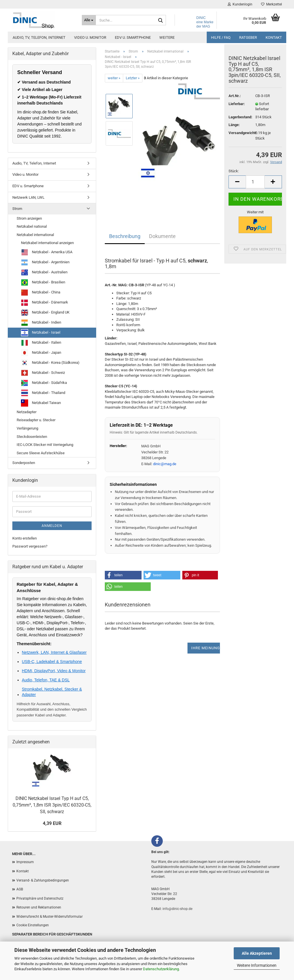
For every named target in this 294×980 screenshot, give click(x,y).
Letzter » (133, 78)
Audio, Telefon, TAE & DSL (46, 680)
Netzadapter (27, 412)
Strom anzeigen (29, 218)
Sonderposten (24, 463)
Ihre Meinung (206, 648)
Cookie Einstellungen (33, 925)
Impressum (25, 862)
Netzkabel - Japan (41, 353)
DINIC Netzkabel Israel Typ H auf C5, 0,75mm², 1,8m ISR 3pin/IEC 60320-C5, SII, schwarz (52, 805)
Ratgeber (248, 37)
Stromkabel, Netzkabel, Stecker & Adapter (52, 692)
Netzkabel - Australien (44, 272)
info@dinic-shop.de (177, 909)
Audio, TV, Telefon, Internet (39, 37)
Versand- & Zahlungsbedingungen (43, 880)
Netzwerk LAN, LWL (28, 197)
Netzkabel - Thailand (43, 393)
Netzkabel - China (41, 292)
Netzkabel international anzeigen (47, 243)
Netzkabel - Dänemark (45, 302)
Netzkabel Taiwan (41, 403)
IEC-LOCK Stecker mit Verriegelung (45, 445)
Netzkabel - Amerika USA (47, 252)
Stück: (234, 174)
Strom (17, 209)
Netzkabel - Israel (41, 333)
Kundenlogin (240, 4)
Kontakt (274, 37)
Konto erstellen (25, 538)
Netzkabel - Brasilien (43, 282)
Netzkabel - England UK (45, 313)
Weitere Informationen (257, 965)
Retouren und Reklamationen (39, 907)
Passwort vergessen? (30, 546)
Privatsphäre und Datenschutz (40, 898)
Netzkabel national (32, 226)
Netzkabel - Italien (41, 343)
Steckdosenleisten (32, 437)
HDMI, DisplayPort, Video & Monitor (54, 671)
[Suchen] (160, 20)
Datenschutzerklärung (161, 969)
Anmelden (52, 526)
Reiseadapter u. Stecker (36, 420)
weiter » (114, 78)
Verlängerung (27, 428)
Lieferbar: (237, 107)
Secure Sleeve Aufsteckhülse (41, 453)
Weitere (167, 37)
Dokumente (162, 236)
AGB (20, 889)
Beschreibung (125, 236)
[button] (123, 575)
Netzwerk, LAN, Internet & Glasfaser (54, 652)
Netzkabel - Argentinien (45, 262)
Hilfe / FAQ (221, 37)
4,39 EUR (52, 823)
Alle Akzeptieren (257, 953)
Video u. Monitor (90, 37)
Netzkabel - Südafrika (44, 383)
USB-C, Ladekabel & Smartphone (52, 662)
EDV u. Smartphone (133, 37)
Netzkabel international (35, 235)
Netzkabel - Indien (41, 323)
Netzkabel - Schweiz (43, 373)
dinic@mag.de (165, 464)
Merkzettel (271, 4)
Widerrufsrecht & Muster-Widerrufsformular (50, 917)
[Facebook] (157, 841)
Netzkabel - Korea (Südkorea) (50, 363)
